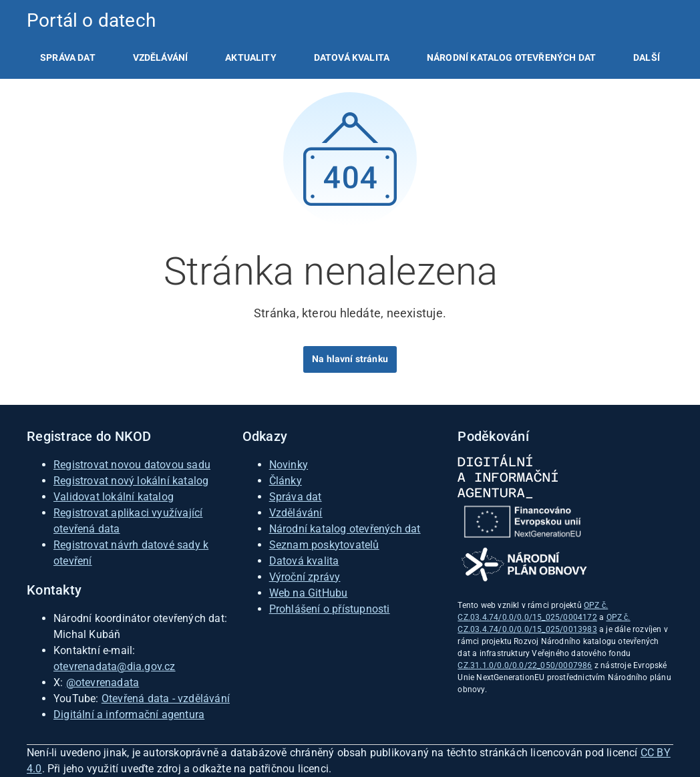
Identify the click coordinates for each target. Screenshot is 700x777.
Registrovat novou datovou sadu (132, 465)
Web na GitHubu (309, 593)
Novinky (289, 465)
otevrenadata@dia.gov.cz (115, 666)
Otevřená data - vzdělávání (166, 698)
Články (286, 481)
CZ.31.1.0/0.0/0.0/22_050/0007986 (525, 665)
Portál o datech (91, 20)
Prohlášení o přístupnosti (330, 609)
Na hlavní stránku (350, 359)
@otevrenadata (103, 682)
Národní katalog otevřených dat (345, 529)
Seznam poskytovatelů (324, 545)
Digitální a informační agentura (129, 715)
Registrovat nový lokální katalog (131, 481)
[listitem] (68, 57)
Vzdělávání (161, 57)
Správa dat (68, 57)
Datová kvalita (352, 57)
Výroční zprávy (305, 577)
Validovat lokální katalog (114, 497)
